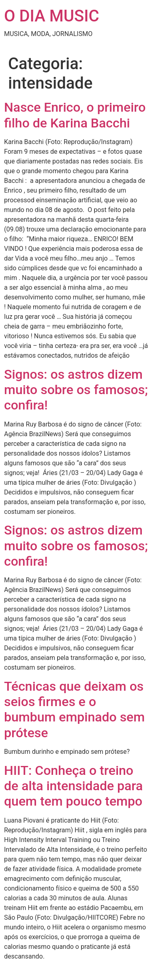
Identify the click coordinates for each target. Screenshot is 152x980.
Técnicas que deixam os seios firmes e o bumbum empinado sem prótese (74, 710)
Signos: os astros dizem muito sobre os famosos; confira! (76, 390)
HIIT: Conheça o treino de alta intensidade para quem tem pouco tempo (73, 786)
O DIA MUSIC (52, 16)
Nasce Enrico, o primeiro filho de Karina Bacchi (75, 115)
